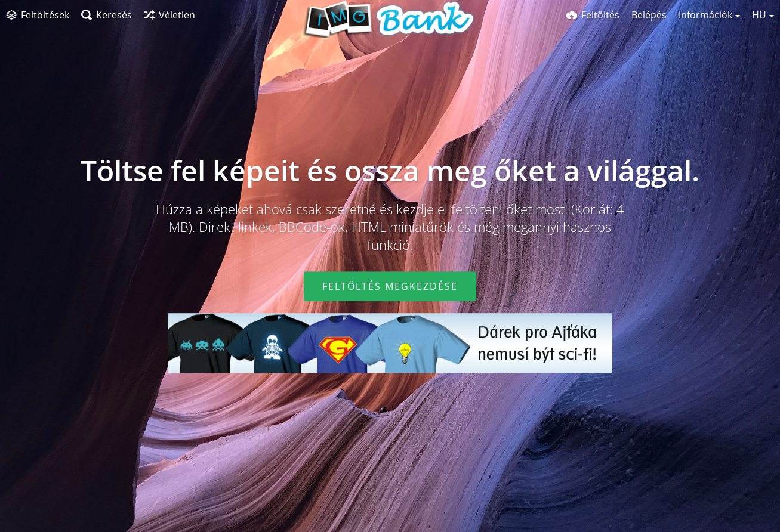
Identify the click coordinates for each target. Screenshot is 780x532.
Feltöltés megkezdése (390, 286)
